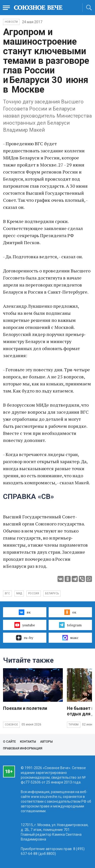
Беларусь (52, 593)
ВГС (7, 593)
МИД (19, 593)
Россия (34, 593)
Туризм (74, 725)
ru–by (25, 638)
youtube (25, 625)
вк (25, 612)
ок (70, 612)
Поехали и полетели (25, 708)
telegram (70, 625)
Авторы (46, 742)
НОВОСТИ (11, 22)
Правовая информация (23, 748)
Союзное (11, 725)
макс (70, 638)
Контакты (28, 742)
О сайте (9, 742)
